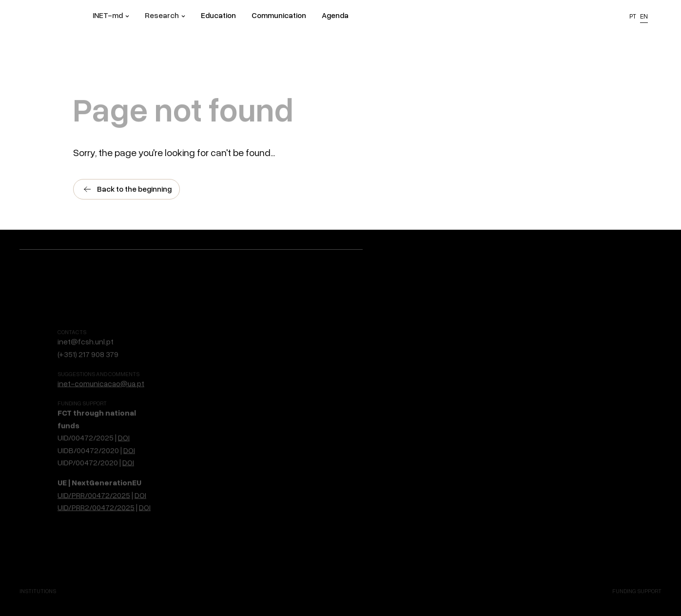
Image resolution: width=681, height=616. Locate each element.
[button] (111, 17)
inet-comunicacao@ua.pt (101, 351)
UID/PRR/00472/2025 (94, 463)
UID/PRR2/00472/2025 (96, 475)
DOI (124, 405)
